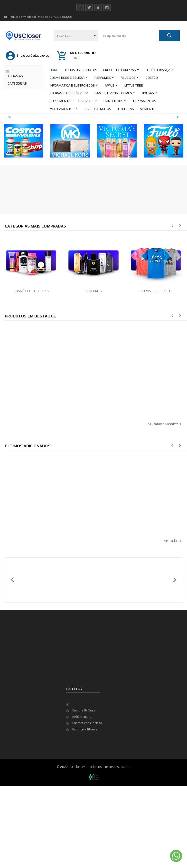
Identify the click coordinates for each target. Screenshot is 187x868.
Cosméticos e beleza (87, 805)
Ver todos (173, 623)
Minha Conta (19, 834)
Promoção (142, 758)
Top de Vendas (145, 770)
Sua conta (75, 743)
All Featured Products (165, 506)
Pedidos (78, 764)
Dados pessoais (84, 758)
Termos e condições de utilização (34, 828)
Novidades (142, 764)
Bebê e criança (82, 799)
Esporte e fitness (85, 811)
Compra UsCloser (84, 792)
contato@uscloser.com (30, 782)
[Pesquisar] (129, 36)
